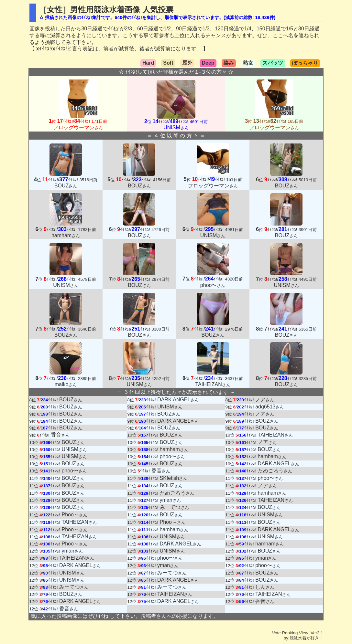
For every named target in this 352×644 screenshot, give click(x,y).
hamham (174, 449)
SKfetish (174, 478)
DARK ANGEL (178, 400)
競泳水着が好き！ (306, 638)
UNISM (170, 407)
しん (265, 587)
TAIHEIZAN (275, 435)
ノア (265, 400)
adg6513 (269, 407)
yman (170, 500)
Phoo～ (74, 515)
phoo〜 (172, 456)
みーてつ (174, 507)
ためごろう (275, 471)
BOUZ (71, 400)
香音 (60, 435)
